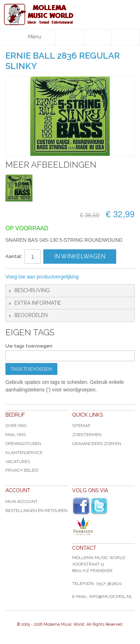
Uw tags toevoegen (29, 346)
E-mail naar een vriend (94, 277)
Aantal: (14, 256)
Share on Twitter (123, 277)
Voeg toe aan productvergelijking (42, 277)
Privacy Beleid (22, 470)
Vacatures (18, 462)
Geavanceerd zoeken (97, 444)
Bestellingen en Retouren (36, 511)
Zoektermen (87, 435)
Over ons (16, 426)
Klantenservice (24, 453)
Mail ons (16, 435)
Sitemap (81, 426)
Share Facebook (108, 277)
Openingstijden (23, 444)
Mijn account (21, 502)
